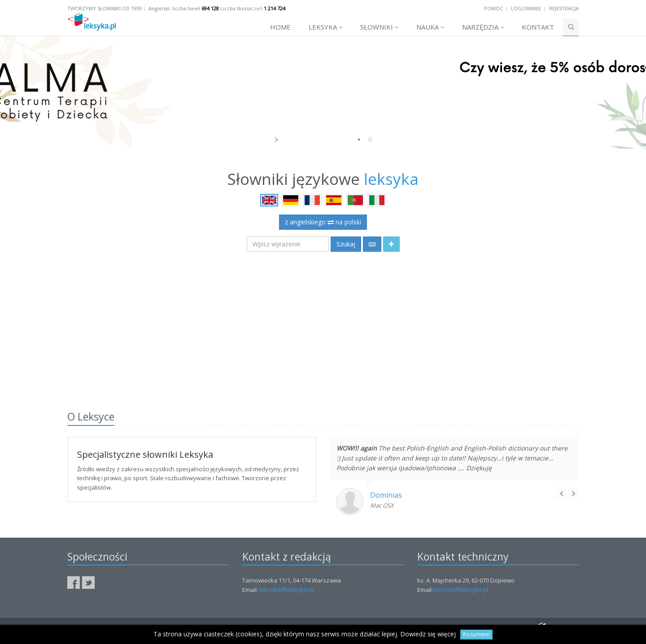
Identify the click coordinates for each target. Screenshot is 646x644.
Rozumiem (476, 634)
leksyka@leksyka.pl (286, 589)
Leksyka (326, 27)
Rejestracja (564, 8)
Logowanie (526, 8)
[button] (391, 244)
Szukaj (346, 244)
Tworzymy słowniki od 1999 (105, 8)
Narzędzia (483, 27)
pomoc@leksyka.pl (461, 589)
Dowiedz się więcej (428, 634)
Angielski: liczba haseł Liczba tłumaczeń (217, 8)
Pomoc (493, 8)
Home (280, 27)
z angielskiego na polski (323, 222)
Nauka (430, 27)
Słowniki (380, 27)
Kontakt (538, 27)
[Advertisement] (323, 326)
